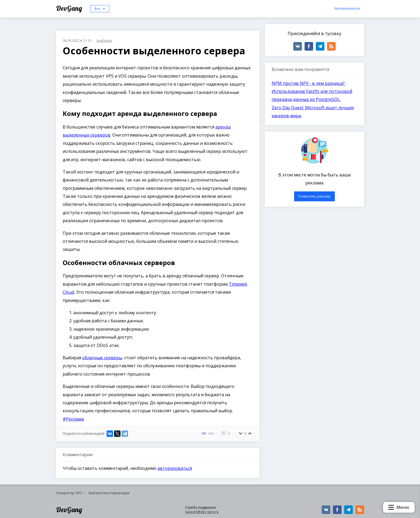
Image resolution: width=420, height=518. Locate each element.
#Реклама (73, 419)
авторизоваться (175, 468)
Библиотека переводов (109, 493)
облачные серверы (102, 358)
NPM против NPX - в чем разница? (309, 83)
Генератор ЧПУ (69, 493)
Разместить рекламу (314, 196)
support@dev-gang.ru (202, 512)
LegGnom (104, 40)
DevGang (70, 8)
